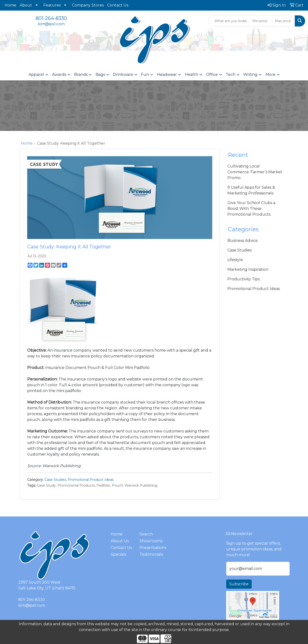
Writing (250, 74)
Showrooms (151, 541)
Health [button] (191, 74)
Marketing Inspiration (248, 269)
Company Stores (88, 5)
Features (52, 5)
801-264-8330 (51, 18)
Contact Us (118, 5)
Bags (100, 74)
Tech (231, 74)
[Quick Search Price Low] (261, 21)
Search (146, 534)
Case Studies (55, 480)
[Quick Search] (229, 21)
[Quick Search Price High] (284, 21)
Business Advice (243, 241)
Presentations (151, 548)
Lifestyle (235, 260)
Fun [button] (145, 74)
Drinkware (123, 74)
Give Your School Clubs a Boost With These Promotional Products (251, 209)
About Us (120, 541)
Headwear (167, 74)
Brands (81, 74)
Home (10, 5)
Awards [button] (59, 74)
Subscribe (239, 584)
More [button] (270, 74)
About (26, 5)
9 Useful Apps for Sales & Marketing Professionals (251, 190)
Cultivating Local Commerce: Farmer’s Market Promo (255, 172)
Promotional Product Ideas (91, 480)
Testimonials (151, 554)
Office (212, 74)
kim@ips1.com (51, 24)
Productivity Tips (244, 279)
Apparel (36, 74)
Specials (118, 554)
